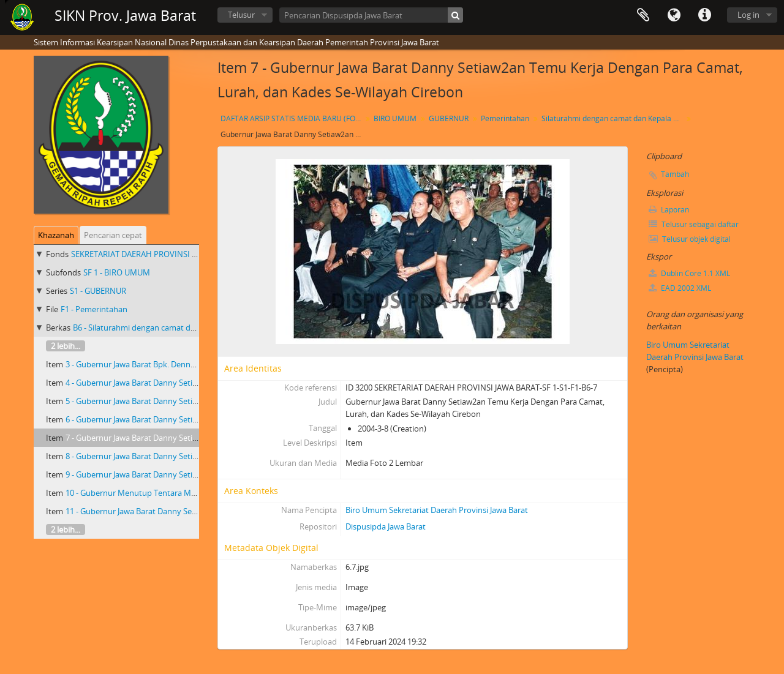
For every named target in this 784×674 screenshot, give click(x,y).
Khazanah (56, 235)
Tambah (675, 174)
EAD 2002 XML (680, 288)
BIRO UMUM (395, 118)
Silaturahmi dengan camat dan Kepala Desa (613, 118)
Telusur (241, 15)
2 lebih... (66, 346)
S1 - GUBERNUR (98, 291)
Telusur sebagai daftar (694, 224)
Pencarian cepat (113, 235)
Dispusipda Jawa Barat (386, 526)
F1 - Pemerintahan (94, 309)
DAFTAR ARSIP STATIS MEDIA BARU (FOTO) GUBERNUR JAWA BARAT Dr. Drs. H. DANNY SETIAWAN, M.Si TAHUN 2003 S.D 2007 (292, 118)
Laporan (669, 210)
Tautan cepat (704, 15)
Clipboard (643, 15)
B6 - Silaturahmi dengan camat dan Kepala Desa (159, 328)
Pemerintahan (505, 118)
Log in (748, 15)
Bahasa (674, 15)
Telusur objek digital (690, 239)
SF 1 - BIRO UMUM (117, 272)
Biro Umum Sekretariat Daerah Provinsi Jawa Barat (437, 510)
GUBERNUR (449, 118)
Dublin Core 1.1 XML (689, 273)
